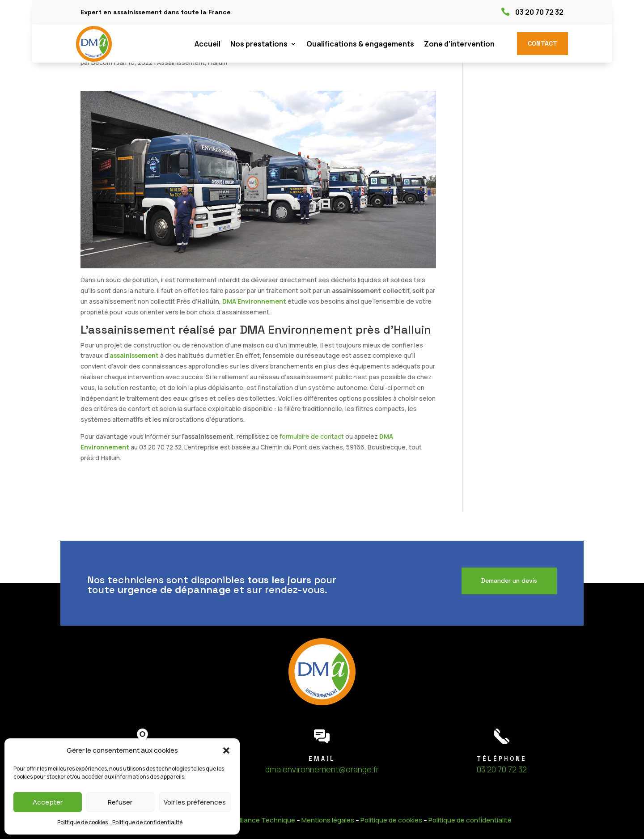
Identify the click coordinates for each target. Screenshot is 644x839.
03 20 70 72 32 (539, 12)
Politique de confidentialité (147, 822)
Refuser (120, 802)
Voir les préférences (195, 802)
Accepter (48, 802)
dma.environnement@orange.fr (322, 769)
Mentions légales (328, 820)
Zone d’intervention (459, 45)
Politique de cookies (83, 822)
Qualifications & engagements (360, 45)
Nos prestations (259, 45)
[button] (226, 750)
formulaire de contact (312, 436)
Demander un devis (509, 581)
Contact (542, 43)
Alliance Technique (265, 820)
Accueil (208, 45)
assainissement (134, 355)
